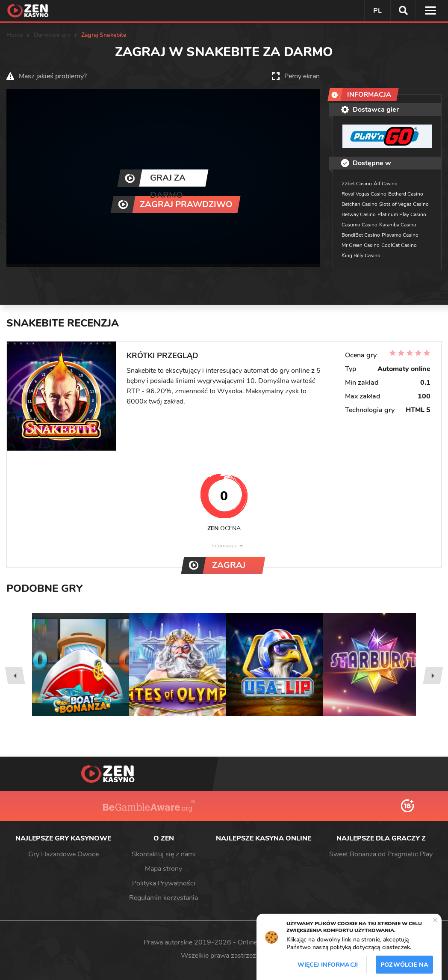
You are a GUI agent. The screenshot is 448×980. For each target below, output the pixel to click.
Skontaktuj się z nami (164, 854)
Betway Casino (359, 214)
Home (15, 35)
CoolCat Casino (399, 245)
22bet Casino (357, 184)
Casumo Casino (360, 225)
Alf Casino (386, 184)
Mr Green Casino (361, 245)
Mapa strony (164, 869)
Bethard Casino (406, 194)
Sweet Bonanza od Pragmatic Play (381, 854)
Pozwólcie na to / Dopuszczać (404, 967)
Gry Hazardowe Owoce (63, 854)
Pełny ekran (302, 76)
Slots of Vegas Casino (404, 204)
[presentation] (15, 675)
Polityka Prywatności (164, 883)
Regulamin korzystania (164, 898)
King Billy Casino (361, 255)
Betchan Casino (360, 204)
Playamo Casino (400, 235)
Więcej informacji (328, 965)
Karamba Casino (398, 225)
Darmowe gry (52, 35)
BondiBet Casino (361, 235)
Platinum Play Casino (402, 214)
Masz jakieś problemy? (53, 76)
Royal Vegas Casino (364, 194)
